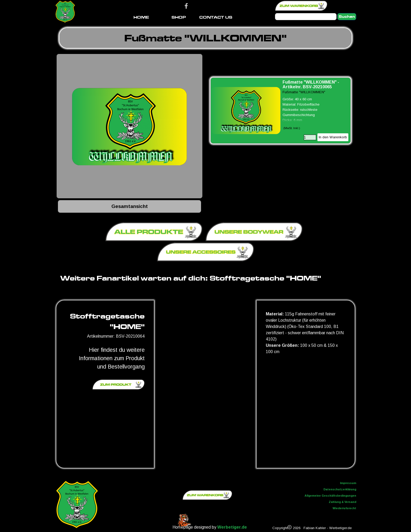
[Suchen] (306, 17)
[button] (129, 127)
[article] (281, 111)
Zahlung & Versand (342, 502)
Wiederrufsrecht (344, 508)
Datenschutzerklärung (340, 489)
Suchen (347, 17)
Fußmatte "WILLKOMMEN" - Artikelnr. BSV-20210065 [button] (311, 84)
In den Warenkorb (333, 137)
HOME (141, 17)
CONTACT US (216, 17)
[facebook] (186, 6)
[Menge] (310, 137)
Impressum (348, 483)
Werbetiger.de (232, 527)
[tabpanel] (206, 38)
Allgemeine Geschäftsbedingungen (330, 496)
